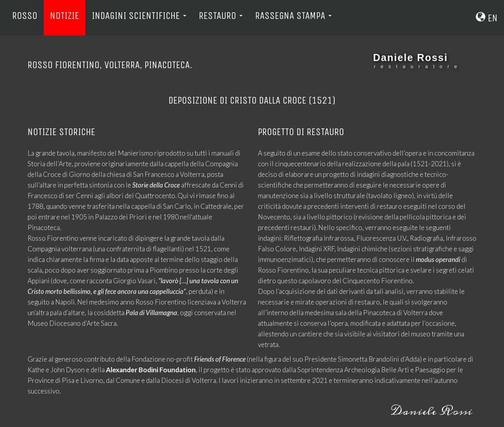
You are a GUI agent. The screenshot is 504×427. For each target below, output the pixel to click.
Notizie (65, 16)
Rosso (25, 16)
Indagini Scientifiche (139, 16)
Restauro (221, 16)
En (487, 18)
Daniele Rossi (411, 58)
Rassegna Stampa (293, 16)
